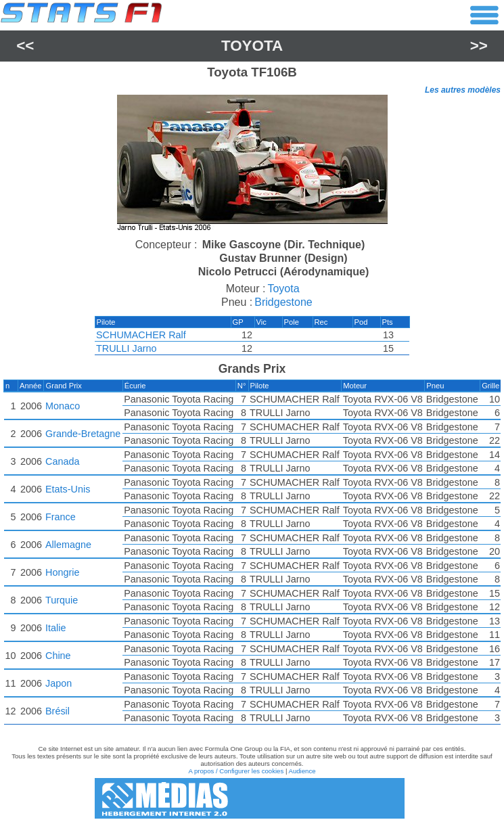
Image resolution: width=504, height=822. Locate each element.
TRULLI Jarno (127, 348)
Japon (59, 683)
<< (25, 46)
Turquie (62, 600)
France (61, 517)
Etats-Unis (68, 489)
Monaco (63, 406)
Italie (55, 628)
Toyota (252, 46)
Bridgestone (283, 302)
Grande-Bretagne (83, 434)
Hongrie (62, 572)
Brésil (58, 711)
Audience (302, 771)
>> (479, 46)
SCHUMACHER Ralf (141, 335)
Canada (62, 461)
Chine (58, 656)
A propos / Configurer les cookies (236, 771)
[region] (252, 165)
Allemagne (68, 545)
